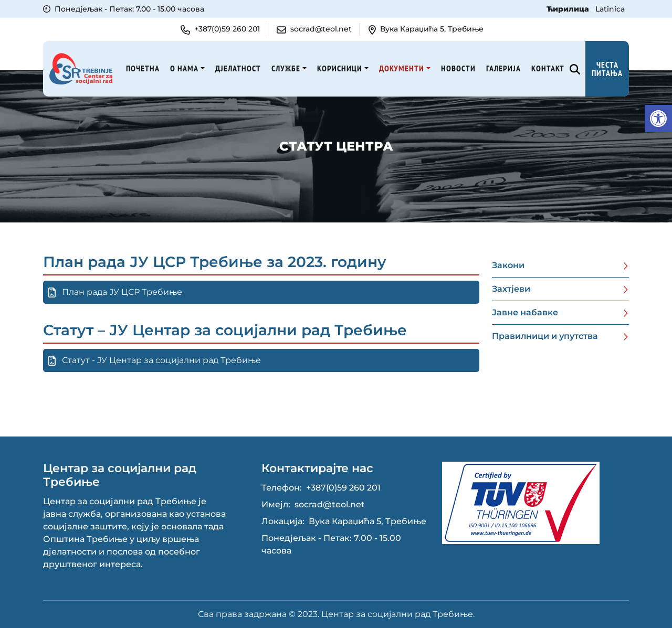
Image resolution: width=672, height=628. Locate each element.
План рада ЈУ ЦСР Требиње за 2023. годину (215, 262)
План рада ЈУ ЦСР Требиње (115, 292)
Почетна (143, 68)
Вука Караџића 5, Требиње (367, 521)
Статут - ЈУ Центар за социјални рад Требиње (155, 360)
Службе (286, 68)
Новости (458, 68)
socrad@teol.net (330, 504)
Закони (508, 265)
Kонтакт (548, 68)
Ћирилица (569, 9)
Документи (402, 68)
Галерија (503, 68)
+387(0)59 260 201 (343, 488)
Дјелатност (238, 68)
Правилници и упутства (545, 336)
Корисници (340, 68)
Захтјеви (511, 289)
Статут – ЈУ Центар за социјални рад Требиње (225, 330)
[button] (658, 119)
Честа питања (607, 69)
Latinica (610, 9)
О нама (184, 68)
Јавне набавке (525, 312)
